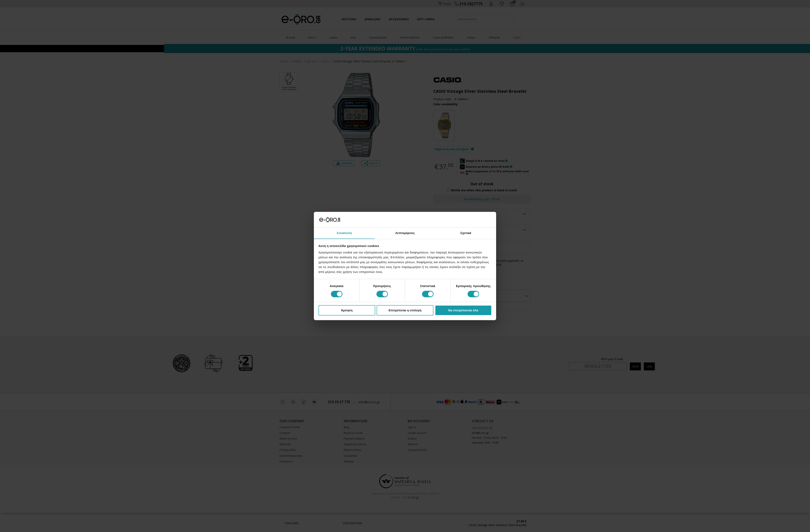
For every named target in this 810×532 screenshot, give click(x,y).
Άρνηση (347, 310)
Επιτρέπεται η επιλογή (405, 310)
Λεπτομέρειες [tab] (405, 233)
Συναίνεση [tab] (344, 233)
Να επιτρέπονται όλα (463, 310)
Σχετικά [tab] (466, 233)
